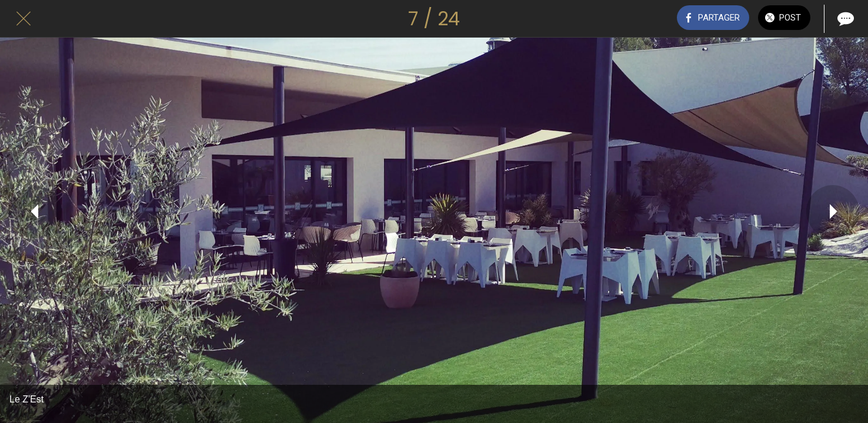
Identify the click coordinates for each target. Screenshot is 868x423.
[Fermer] (24, 19)
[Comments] (844, 19)
